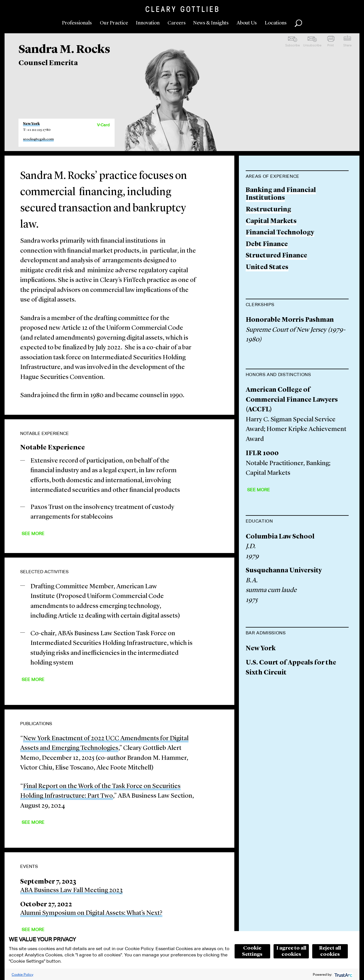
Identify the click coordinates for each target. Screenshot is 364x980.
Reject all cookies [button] (330, 951)
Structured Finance (276, 256)
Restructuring (268, 210)
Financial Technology (280, 233)
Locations (276, 23)
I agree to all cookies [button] (291, 951)
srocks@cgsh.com (38, 139)
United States (267, 268)
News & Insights (211, 23)
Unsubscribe (312, 45)
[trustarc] (343, 974)
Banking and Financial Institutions (281, 194)
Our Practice (114, 23)
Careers (177, 23)
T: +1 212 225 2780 (37, 130)
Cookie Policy (22, 974)
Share (347, 45)
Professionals (77, 23)
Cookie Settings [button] (252, 951)
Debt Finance (267, 245)
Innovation (148, 23)
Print (331, 45)
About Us (247, 23)
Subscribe (292, 45)
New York (31, 124)
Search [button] (298, 23)
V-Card (103, 125)
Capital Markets (271, 221)
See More (33, 534)
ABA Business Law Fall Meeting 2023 (71, 891)
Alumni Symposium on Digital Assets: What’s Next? (91, 913)
